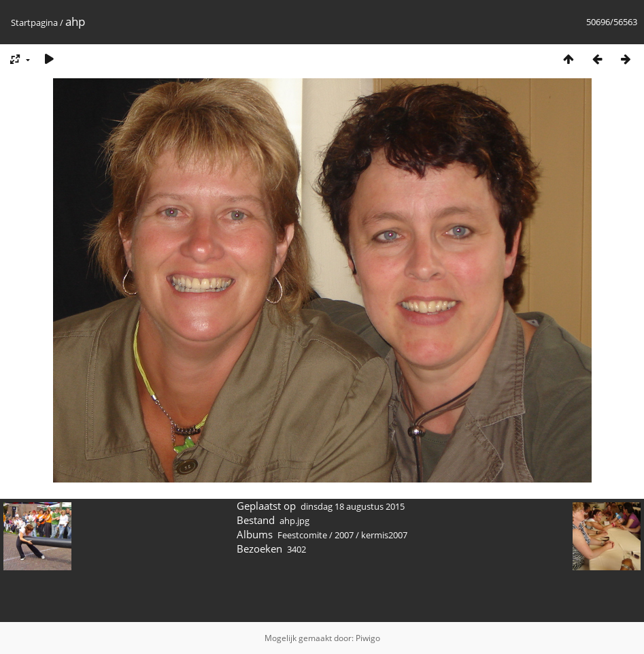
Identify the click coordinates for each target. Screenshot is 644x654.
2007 (344, 535)
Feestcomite (302, 535)
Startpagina (34, 22)
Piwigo (368, 638)
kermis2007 (384, 535)
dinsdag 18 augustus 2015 (353, 506)
